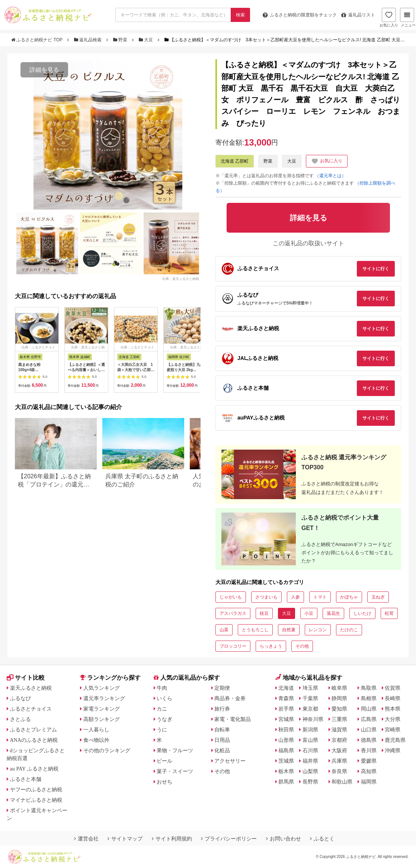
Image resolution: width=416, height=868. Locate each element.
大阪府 (339, 750)
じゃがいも (231, 597)
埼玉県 (310, 688)
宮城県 (286, 719)
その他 (302, 646)
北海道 (286, 688)
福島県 (286, 750)
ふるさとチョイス (31, 709)
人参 (295, 597)
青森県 (286, 698)
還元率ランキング (104, 698)
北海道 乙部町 (235, 161)
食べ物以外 (96, 740)
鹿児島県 (395, 740)
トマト (320, 597)
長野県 (310, 782)
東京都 (310, 709)
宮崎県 (393, 730)
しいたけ (362, 613)
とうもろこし (255, 630)
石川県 (310, 750)
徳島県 (369, 740)
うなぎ (164, 719)
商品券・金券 (230, 698)
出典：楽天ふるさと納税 (181, 278)
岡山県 (369, 709)
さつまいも (266, 597)
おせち (164, 782)
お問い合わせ (284, 839)
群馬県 (286, 782)
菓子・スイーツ (175, 771)
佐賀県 (393, 688)
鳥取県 (369, 688)
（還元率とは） (330, 176)
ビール (164, 761)
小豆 (309, 613)
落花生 (333, 613)
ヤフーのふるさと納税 (36, 789)
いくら (164, 698)
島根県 (369, 698)
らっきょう (271, 646)
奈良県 (339, 771)
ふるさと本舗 (26, 779)
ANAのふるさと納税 (34, 740)
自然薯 (289, 630)
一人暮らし (96, 730)
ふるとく (322, 839)
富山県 (310, 740)
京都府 (339, 740)
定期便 (222, 688)
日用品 (222, 740)
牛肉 (162, 688)
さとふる (20, 719)
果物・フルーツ (175, 750)
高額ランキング (102, 719)
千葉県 (310, 698)
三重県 (339, 719)
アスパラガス (233, 613)
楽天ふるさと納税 (31, 688)
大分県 (393, 719)
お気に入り (389, 17)
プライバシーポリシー (229, 839)
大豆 (147, 40)
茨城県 (286, 761)
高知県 (369, 771)
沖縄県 (393, 750)
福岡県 (369, 782)
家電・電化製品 (233, 719)
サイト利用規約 (172, 839)
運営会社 (86, 839)
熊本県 (393, 709)
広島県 (369, 719)
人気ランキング (102, 688)
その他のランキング (107, 750)
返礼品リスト (358, 15)
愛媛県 (369, 761)
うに (162, 730)
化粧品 (222, 750)
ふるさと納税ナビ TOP (37, 40)
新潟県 (310, 730)
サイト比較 (26, 678)
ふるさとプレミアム (33, 730)
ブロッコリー (233, 646)
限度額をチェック (300, 15)
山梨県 (310, 771)
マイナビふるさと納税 (36, 800)
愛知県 (339, 709)
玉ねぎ (378, 597)
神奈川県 (313, 719)
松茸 (389, 613)
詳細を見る (44, 70)
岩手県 (286, 709)
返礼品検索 (89, 40)
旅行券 (222, 709)
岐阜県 (339, 688)
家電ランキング (102, 709)
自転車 (222, 730)
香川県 (369, 750)
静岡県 (339, 698)
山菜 (224, 630)
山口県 (369, 730)
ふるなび (20, 698)
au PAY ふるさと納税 (34, 769)
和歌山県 (342, 782)
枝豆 (264, 613)
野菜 (121, 40)
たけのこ (349, 630)
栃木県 (286, 771)
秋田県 (286, 730)
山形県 (286, 740)
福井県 (310, 761)
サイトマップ (125, 839)
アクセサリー (230, 761)
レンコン (318, 630)
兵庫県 (339, 761)
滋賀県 (339, 730)
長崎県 (393, 698)
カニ (162, 709)
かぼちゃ (349, 597)
